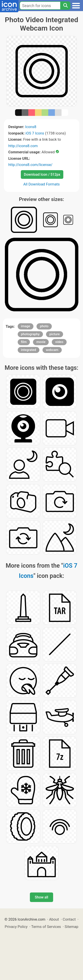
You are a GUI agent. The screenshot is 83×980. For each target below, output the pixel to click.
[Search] (65, 6)
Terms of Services (46, 927)
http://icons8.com (23, 146)
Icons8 (31, 127)
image (26, 326)
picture (55, 334)
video (59, 342)
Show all (41, 897)
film (24, 342)
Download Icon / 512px (42, 174)
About (54, 919)
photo (44, 326)
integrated (29, 350)
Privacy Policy (16, 927)
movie (41, 342)
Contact (69, 919)
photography (30, 334)
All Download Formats (41, 184)
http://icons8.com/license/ (31, 165)
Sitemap (71, 927)
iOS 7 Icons (35, 133)
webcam (52, 350)
